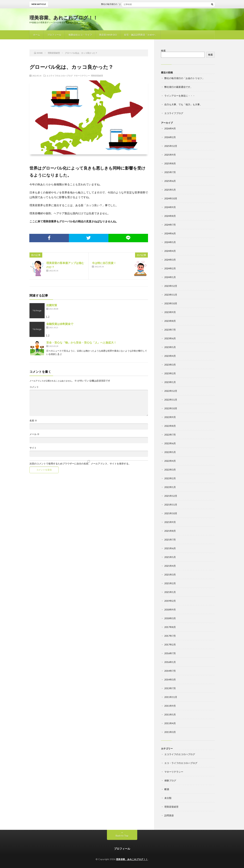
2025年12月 (171, 146)
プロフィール (54, 35)
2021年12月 (171, 496)
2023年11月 (171, 295)
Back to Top (122, 836)
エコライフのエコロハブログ (60, 76)
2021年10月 (171, 513)
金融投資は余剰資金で (60, 324)
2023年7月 (170, 330)
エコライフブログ (174, 113)
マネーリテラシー (82, 76)
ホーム (37, 35)
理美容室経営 (97, 76)
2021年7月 (170, 540)
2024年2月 (170, 268)
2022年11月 (171, 400)
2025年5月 (170, 190)
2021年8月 (170, 531)
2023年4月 (170, 356)
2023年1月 (170, 382)
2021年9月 (170, 522)
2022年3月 (170, 470)
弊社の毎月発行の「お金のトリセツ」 (122, 4)
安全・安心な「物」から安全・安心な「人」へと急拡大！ (81, 342)
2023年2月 (170, 373)
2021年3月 (170, 575)
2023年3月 (170, 365)
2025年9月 (170, 155)
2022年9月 (170, 417)
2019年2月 (170, 601)
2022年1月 (170, 487)
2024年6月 (170, 233)
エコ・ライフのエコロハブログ (181, 763)
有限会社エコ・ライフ (80, 35)
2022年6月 (170, 443)
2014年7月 (170, 671)
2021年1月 (170, 592)
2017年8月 (170, 627)
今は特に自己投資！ (104, 263)
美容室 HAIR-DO (108, 35)
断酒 (167, 789)
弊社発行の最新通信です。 (178, 87)
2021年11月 (171, 505)
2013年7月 (170, 688)
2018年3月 (170, 618)
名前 (33, 421)
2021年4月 (170, 566)
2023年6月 (170, 338)
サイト (33, 448)
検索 (163, 51)
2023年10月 (171, 303)
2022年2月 (170, 478)
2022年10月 (171, 408)
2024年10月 (171, 198)
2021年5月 (170, 557)
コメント (34, 387)
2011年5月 (170, 715)
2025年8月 (170, 163)
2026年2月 (170, 137)
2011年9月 (170, 706)
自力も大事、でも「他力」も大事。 (183, 104)
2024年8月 (170, 216)
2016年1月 (170, 662)
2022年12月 (171, 391)
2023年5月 (170, 347)
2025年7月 (170, 172)
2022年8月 (170, 426)
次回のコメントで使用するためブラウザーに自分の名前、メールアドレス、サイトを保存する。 (80, 464)
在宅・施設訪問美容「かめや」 (140, 35)
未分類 (168, 798)
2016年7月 (170, 653)
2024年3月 (170, 260)
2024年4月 (170, 251)
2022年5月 (170, 452)
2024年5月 (170, 242)
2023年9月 (170, 312)
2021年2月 (170, 583)
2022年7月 (170, 435)
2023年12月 (171, 286)
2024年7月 (170, 225)
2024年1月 (170, 277)
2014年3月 (170, 680)
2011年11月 (171, 697)
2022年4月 (170, 461)
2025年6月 (170, 181)
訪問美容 (169, 815)
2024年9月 (170, 207)
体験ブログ (170, 780)
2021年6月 (170, 548)
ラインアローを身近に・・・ (180, 96)
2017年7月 (170, 636)
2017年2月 (170, 645)
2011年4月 (170, 723)
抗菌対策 (52, 305)
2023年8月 (170, 321)
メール (34, 434)
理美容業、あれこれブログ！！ (64, 17)
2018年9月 (170, 610)
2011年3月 (170, 732)
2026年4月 (170, 128)
